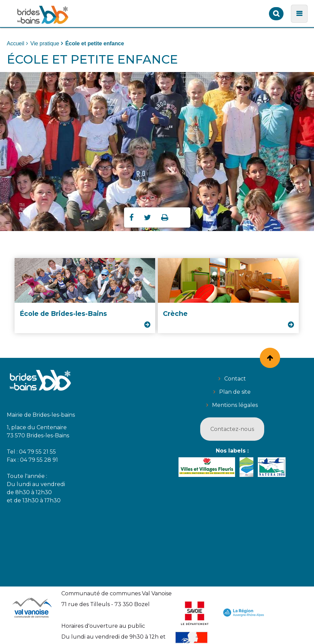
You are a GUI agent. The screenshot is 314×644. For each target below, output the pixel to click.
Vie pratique (45, 43)
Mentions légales (235, 405)
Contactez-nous (232, 429)
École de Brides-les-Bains (63, 314)
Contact (235, 379)
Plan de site (235, 392)
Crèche (175, 314)
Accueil (16, 43)
